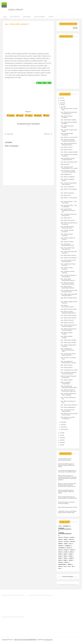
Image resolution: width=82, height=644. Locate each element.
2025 (61, 98)
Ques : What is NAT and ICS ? (68, 220)
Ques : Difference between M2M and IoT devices (69, 414)
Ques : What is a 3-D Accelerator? (69, 137)
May (62, 422)
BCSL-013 (71, 540)
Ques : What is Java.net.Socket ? (69, 309)
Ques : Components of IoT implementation (67, 411)
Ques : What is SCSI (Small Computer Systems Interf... (68, 140)
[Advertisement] (28, 37)
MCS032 (71, 558)
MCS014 (65, 554)
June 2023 (60, 546)
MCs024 (60, 558)
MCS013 (60, 554)
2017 (61, 440)
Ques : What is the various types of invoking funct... (69, 113)
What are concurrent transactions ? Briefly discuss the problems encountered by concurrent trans (67, 485)
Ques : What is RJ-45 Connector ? (69, 258)
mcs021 (65, 556)
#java (60, 526)
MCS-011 (69, 548)
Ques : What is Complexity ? (68, 177)
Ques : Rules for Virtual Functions (67, 268)
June (62, 107)
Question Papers (40, 17)
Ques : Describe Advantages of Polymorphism (69, 276)
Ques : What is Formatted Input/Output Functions (67, 284)
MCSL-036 (60, 562)
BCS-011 (60, 537)
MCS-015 (72, 550)
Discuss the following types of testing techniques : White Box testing (66, 492)
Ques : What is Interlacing (67, 193)
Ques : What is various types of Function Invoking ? (69, 326)
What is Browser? (65, 164)
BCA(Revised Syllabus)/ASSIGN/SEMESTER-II (65, 533)
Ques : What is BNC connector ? (69, 255)
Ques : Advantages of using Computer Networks (68, 159)
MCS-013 (66, 550)
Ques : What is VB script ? (67, 242)
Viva (59, 569)
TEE (69, 567)
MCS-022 (60, 552)
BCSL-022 (66, 542)
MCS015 (71, 554)
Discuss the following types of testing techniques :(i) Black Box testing (66, 465)
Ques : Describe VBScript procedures (67, 231)
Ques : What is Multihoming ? (68, 407)
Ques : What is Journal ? (67, 368)
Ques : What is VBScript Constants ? (67, 235)
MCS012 (71, 552)
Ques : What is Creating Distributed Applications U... (68, 312)
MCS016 (60, 556)
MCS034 (65, 560)
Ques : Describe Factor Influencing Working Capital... (69, 387)
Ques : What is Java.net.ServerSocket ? (67, 306)
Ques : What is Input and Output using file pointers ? (69, 295)
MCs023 (71, 556)
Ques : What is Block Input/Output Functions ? (68, 280)
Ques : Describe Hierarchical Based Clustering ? (68, 355)
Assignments (27, 17)
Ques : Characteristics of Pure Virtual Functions (68, 261)
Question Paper (62, 564)
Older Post (47, 134)
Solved (60, 567)
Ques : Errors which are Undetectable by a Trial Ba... (69, 362)
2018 (61, 438)
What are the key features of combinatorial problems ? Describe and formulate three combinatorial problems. (67, 478)
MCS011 (66, 552)
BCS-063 (60, 540)
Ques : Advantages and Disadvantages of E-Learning (69, 168)
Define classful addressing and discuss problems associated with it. (67, 498)
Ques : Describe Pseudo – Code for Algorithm (69, 206)
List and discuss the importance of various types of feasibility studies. (67, 471)
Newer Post (10, 134)
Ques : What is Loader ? (67, 147)
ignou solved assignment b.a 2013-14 (68, 507)
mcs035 (71, 560)
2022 (61, 103)
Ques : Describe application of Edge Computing (68, 394)
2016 (61, 443)
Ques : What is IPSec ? (66, 218)
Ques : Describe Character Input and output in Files (69, 291)
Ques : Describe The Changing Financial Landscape (69, 373)
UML (73, 567)
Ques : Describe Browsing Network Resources (67, 227)
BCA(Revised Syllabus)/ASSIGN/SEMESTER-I (65, 529)
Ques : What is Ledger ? (67, 365)
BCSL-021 (60, 542)
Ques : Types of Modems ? (68, 187)
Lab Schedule (61, 548)
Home (5, 17)
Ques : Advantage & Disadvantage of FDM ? (67, 245)
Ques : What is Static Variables (68, 120)
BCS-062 (72, 537)
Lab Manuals (68, 546)
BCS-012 (66, 537)
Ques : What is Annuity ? (67, 380)
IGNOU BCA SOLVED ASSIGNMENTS (25, 640)
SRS (65, 567)
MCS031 (65, 558)
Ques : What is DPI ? (66, 195)
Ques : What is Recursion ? (67, 320)
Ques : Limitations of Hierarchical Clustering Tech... (67, 350)
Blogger (71, 576)
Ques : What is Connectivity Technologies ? (68, 418)
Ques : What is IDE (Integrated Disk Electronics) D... (69, 144)
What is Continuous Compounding (66, 383)
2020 (61, 435)
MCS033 (60, 560)
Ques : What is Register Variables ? (67, 117)
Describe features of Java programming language (65, 459)
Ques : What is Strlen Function (68, 315)
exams (66, 544)
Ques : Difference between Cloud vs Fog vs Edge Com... (68, 391)
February (63, 429)
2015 (61, 445)
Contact (51, 17)
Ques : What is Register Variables (67, 333)
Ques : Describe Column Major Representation (69, 184)
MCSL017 (66, 562)
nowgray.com (48, 640)
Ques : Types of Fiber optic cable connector (68, 249)
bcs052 (65, 540)
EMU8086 (60, 544)
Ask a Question (15, 17)
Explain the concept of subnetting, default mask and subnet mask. (67, 512)
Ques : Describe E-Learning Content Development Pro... (68, 171)
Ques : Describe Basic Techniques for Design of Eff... (68, 210)
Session (69, 564)
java (70, 544)
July (62, 105)
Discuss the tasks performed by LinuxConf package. (66, 503)
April (62, 425)
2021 (61, 433)
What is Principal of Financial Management (68, 377)
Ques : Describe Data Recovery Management (69, 215)
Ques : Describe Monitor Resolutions (67, 134)
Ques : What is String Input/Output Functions (67, 287)
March (63, 427)
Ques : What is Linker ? (67, 150)
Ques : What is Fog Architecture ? (69, 405)
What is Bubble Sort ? (66, 174)
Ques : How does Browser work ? (69, 162)
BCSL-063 (72, 542)
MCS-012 (60, 550)
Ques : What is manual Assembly (69, 152)
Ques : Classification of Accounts (69, 370)
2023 (61, 100)
